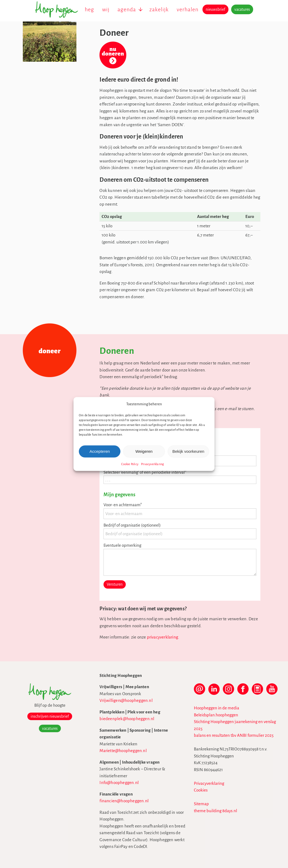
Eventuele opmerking (122, 545)
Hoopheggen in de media (217, 708)
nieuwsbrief (215, 9)
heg (89, 9)
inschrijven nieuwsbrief (50, 716)
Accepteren (100, 451)
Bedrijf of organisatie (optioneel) (132, 525)
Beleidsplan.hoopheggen (216, 715)
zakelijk (159, 9)
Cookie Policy (130, 464)
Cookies (201, 790)
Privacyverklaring (152, 464)
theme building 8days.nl (215, 811)
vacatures (242, 9)
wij (106, 9)
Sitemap (201, 804)
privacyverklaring (163, 637)
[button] (206, 404)
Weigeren (144, 451)
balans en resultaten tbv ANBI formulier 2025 (234, 735)
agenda (127, 9)
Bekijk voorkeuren (188, 451)
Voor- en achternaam (123, 505)
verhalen (188, 9)
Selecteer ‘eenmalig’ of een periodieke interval (145, 472)
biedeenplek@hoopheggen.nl (127, 719)
